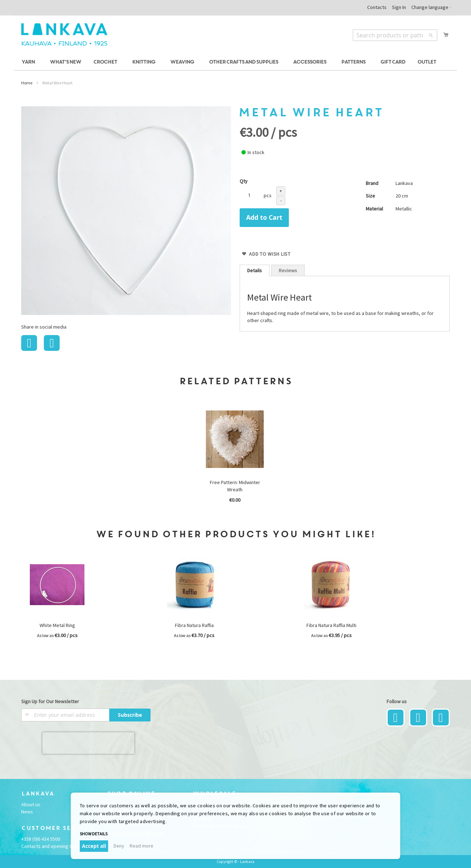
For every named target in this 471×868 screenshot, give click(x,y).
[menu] (235, 62)
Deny (119, 846)
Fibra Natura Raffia (194, 625)
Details (255, 270)
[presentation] (88, 743)
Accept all (94, 846)
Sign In (399, 7)
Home (27, 83)
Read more (142, 846)
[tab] (255, 270)
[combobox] (395, 35)
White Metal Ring (57, 625)
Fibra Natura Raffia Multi (331, 625)
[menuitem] (29, 62)
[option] (235, 458)
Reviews (288, 270)
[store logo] (64, 34)
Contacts (377, 7)
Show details (94, 834)
